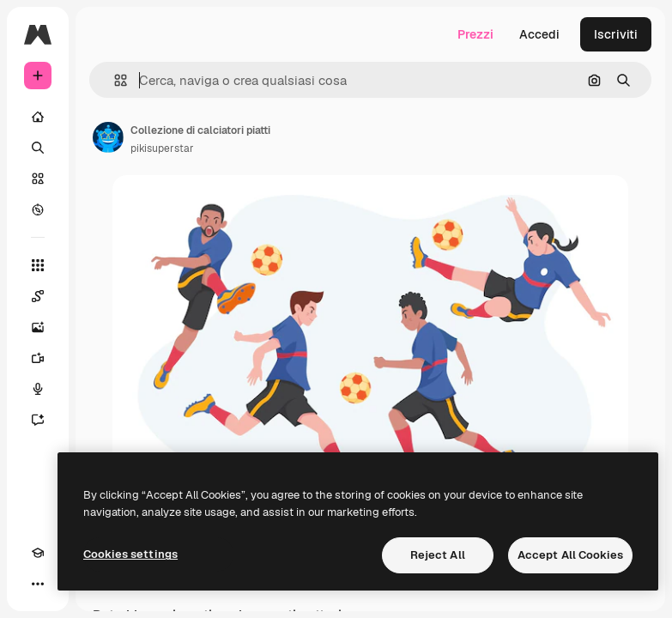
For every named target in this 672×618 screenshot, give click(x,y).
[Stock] (38, 179)
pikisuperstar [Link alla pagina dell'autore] (162, 148)
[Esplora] (38, 209)
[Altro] (38, 584)
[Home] (38, 117)
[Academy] (38, 553)
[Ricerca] (38, 148)
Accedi (539, 34)
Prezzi (475, 34)
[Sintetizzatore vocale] (38, 389)
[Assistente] (38, 420)
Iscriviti (616, 34)
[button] (114, 80)
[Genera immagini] (38, 327)
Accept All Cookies (570, 555)
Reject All (438, 555)
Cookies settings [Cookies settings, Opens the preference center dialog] (130, 554)
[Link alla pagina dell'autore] (108, 137)
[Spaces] (38, 296)
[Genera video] (38, 358)
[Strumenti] (38, 265)
